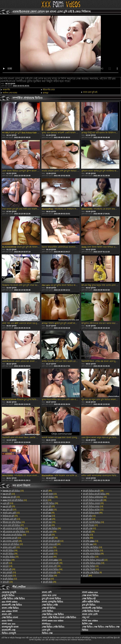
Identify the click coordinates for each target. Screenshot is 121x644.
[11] (93, 510)
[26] (12, 541)
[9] (92, 572)
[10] (14, 535)
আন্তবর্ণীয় (6, 90)
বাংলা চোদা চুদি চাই (90, 92)
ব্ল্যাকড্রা (46, 93)
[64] (52, 544)
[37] (13, 525)
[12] (15, 500)
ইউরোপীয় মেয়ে (49, 90)
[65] (47, 491)
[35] (53, 563)
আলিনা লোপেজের (10, 93)
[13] (13, 491)
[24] (10, 550)
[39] (50, 497)
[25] (9, 506)
